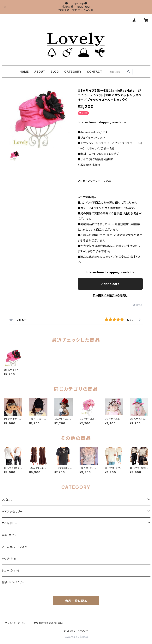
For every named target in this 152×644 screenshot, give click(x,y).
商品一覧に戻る (76, 601)
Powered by (76, 637)
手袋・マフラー (11, 535)
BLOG (55, 72)
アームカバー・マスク (15, 547)
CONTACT (95, 72)
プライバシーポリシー (16, 623)
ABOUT (40, 72)
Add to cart (110, 284)
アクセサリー (10, 523)
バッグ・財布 (9, 559)
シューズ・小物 (11, 570)
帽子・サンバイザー (13, 582)
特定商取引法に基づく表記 (48, 623)
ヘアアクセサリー (12, 511)
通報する (138, 305)
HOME (24, 72)
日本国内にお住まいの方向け (110, 295)
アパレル (7, 500)
